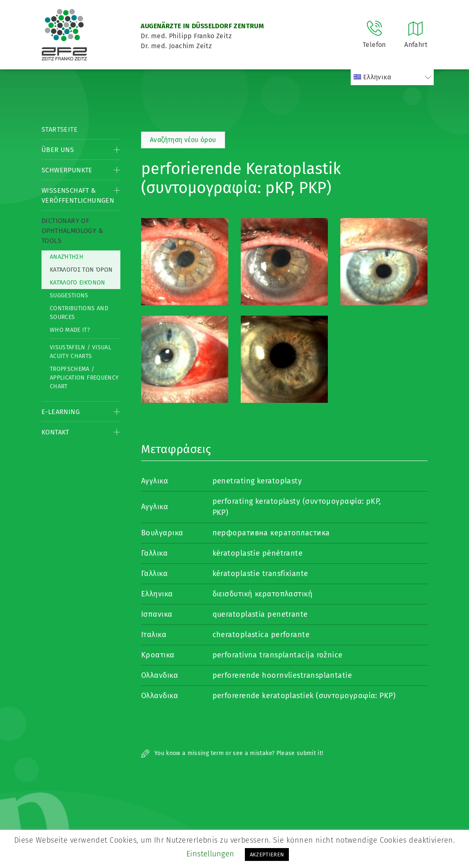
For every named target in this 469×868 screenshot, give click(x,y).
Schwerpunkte (67, 170)
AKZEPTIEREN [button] (267, 855)
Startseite (60, 129)
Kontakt (55, 432)
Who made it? (70, 330)
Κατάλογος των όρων (81, 270)
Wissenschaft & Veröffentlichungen (78, 195)
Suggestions (69, 295)
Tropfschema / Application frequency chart (84, 378)
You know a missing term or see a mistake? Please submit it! (232, 753)
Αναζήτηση (67, 257)
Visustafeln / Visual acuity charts (81, 352)
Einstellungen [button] (210, 854)
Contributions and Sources (79, 313)
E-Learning (61, 412)
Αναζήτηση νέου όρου (183, 140)
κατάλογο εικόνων (78, 283)
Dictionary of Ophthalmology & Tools (72, 231)
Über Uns (58, 150)
